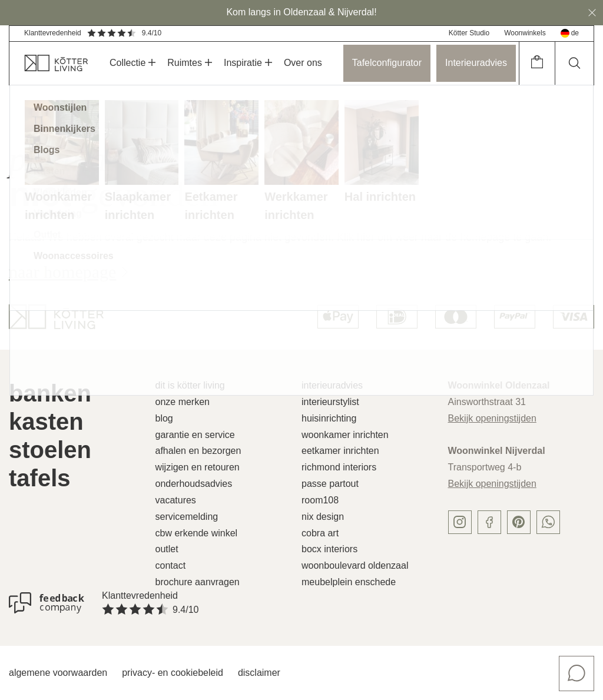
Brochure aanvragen (198, 582)
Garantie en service (195, 435)
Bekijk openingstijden (492, 418)
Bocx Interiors (329, 549)
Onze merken (183, 402)
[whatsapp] (548, 522)
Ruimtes (190, 63)
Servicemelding (187, 517)
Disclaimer (259, 673)
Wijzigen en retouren (198, 467)
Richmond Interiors (339, 467)
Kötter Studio (469, 33)
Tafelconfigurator (387, 63)
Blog (164, 418)
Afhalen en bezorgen (198, 451)
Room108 (320, 500)
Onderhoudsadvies (194, 484)
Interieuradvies (476, 63)
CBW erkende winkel (197, 533)
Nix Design (323, 517)
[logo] (56, 317)
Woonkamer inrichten (345, 435)
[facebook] (489, 522)
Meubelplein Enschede (349, 582)
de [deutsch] (570, 33)
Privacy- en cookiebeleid (173, 673)
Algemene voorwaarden (58, 673)
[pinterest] (519, 522)
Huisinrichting (329, 418)
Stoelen (50, 450)
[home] (49, 63)
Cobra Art (320, 533)
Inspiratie (248, 63)
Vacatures (176, 500)
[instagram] (460, 522)
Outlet (167, 549)
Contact (171, 565)
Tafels (40, 478)
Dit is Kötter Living (190, 385)
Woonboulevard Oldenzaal (355, 565)
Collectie (132, 63)
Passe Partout (330, 484)
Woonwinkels (525, 33)
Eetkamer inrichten (340, 451)
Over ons (303, 63)
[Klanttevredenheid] (47, 603)
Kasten (46, 422)
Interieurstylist (330, 402)
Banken (50, 393)
